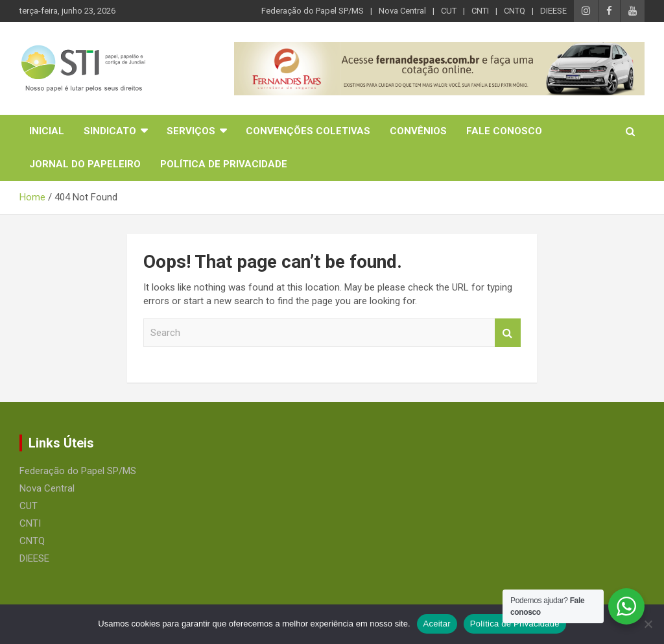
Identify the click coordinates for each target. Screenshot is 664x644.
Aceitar (437, 624)
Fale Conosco (504, 131)
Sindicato (110, 131)
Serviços (191, 131)
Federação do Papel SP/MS (313, 11)
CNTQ (515, 11)
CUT (449, 11)
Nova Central (402, 11)
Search (508, 333)
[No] (648, 624)
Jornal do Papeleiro (85, 164)
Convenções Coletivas (308, 131)
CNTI (480, 11)
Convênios (418, 131)
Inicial (47, 131)
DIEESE (553, 11)
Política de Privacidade (224, 164)
